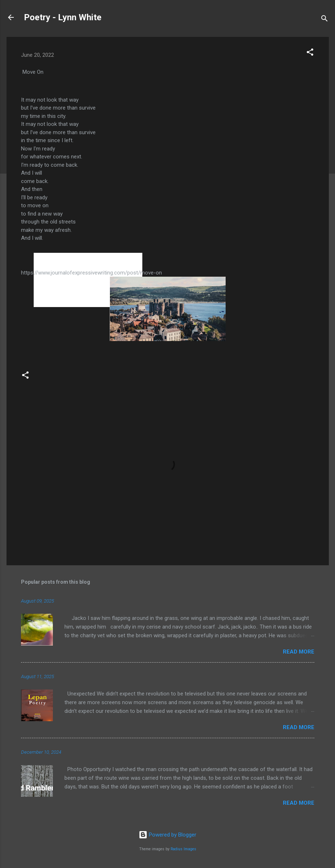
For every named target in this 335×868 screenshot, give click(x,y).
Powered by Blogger (167, 835)
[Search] (324, 20)
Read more (299, 652)
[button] (310, 53)
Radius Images (183, 849)
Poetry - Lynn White (63, 17)
